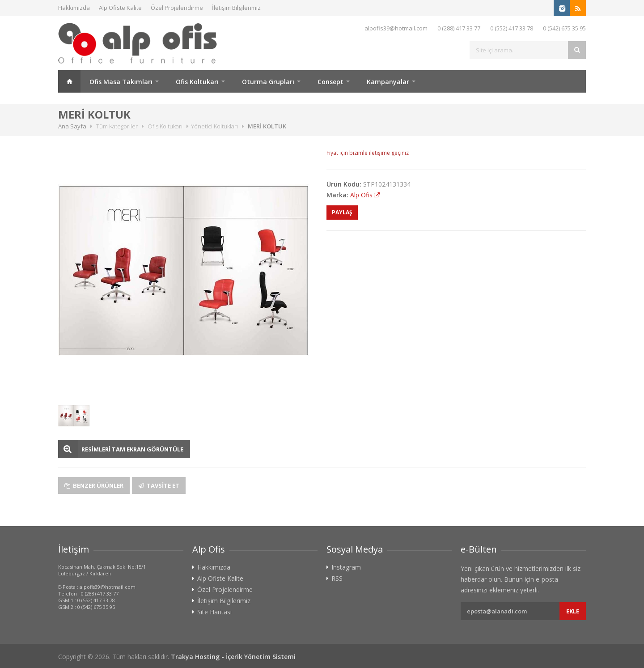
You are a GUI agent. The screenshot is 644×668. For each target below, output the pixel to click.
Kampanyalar (388, 82)
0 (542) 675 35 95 (564, 28)
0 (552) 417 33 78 (512, 28)
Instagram (346, 567)
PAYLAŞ (342, 212)
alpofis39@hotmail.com (396, 28)
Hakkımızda (74, 8)
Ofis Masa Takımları (121, 82)
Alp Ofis (361, 195)
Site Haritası (214, 612)
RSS (337, 579)
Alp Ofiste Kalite (120, 8)
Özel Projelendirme (177, 8)
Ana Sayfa (69, 81)
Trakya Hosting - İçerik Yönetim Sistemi (233, 657)
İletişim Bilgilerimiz (236, 8)
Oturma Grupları (268, 82)
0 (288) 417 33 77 (459, 28)
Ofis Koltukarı (197, 82)
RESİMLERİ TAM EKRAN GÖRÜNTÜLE (132, 449)
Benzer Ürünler (94, 485)
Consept (330, 82)
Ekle (573, 611)
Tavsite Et (159, 485)
